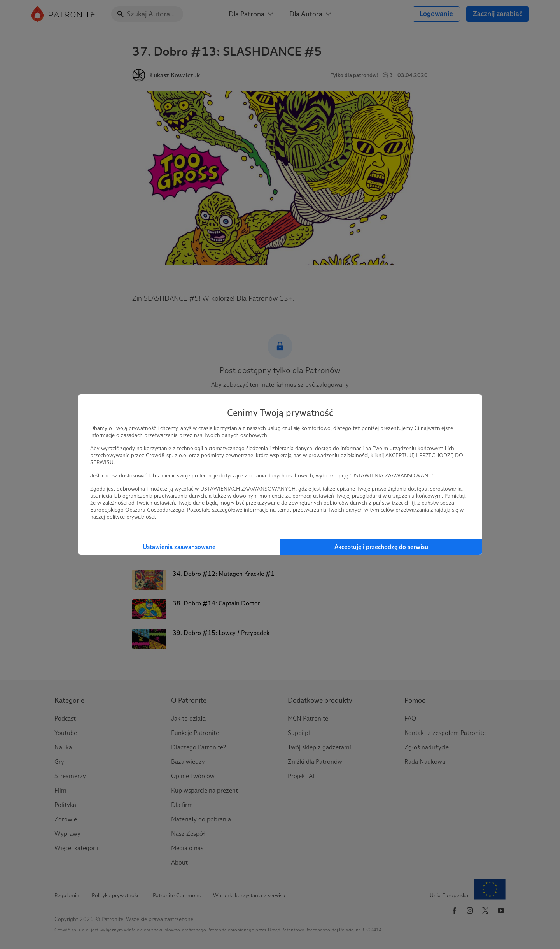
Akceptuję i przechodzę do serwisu (381, 547)
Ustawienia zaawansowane (179, 547)
